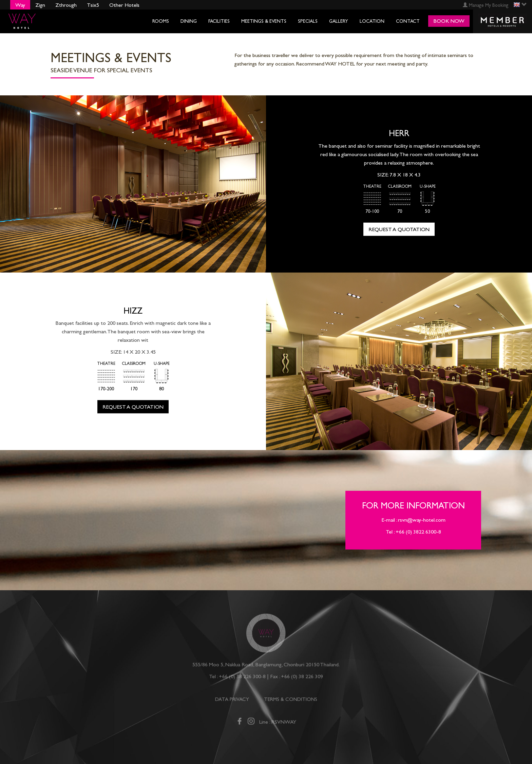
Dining (189, 21)
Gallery (339, 21)
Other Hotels (124, 5)
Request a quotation (399, 229)
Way (20, 5)
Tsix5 (93, 5)
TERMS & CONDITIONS (291, 702)
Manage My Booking (486, 5)
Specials (308, 21)
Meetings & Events (264, 21)
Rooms (161, 21)
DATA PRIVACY (232, 702)
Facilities (219, 21)
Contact (408, 21)
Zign (40, 5)
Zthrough (66, 5)
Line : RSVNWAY (278, 724)
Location (372, 21)
